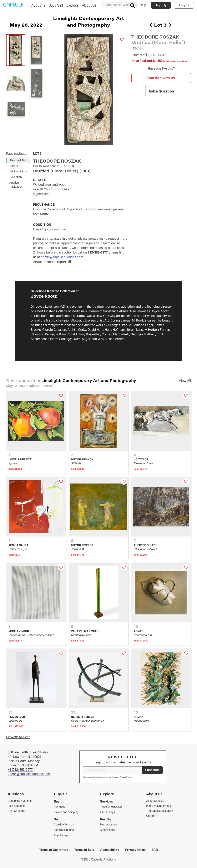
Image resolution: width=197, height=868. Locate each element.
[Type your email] (112, 770)
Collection (16, 177)
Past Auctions (109, 824)
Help (143, 5)
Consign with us (161, 78)
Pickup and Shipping (66, 812)
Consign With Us (64, 824)
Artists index (108, 830)
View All (185, 381)
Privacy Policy (126, 777)
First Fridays (61, 835)
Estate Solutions (64, 830)
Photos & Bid (18, 160)
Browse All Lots (18, 737)
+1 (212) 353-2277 (20, 770)
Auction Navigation (16, 185)
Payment (59, 807)
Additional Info (18, 171)
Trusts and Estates (111, 807)
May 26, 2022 (26, 25)
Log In (184, 5)
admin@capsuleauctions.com (62, 257)
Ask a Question (161, 91)
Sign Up (161, 5)
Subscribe (152, 770)
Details (14, 166)
